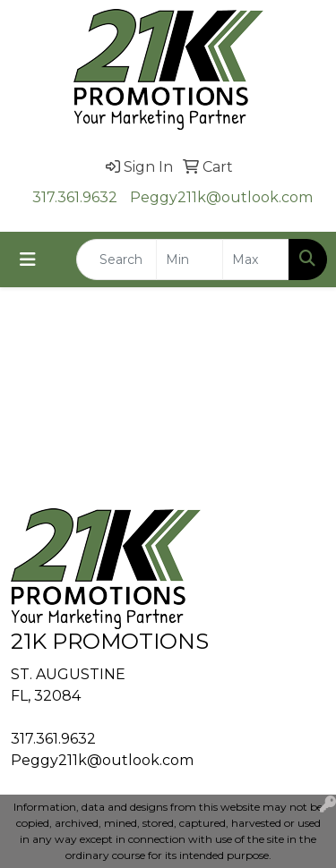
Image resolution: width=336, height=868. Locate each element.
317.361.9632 (75, 197)
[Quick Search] (116, 260)
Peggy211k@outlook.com (221, 197)
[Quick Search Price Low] (190, 260)
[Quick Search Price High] (256, 260)
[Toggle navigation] (28, 260)
